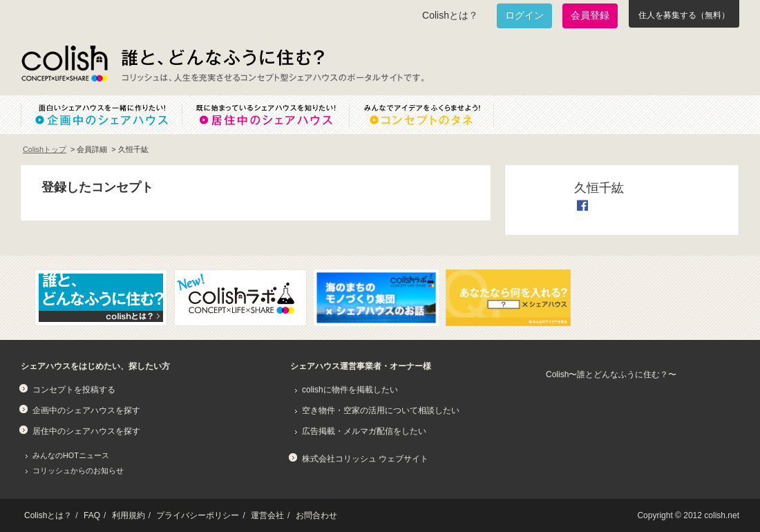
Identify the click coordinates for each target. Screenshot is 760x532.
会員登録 (590, 15)
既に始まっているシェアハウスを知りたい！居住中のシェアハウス (265, 115)
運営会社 (267, 515)
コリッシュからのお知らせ (78, 471)
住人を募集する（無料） (684, 15)
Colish (64, 64)
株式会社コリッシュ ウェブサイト (365, 459)
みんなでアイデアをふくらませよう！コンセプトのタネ (433, 115)
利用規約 (129, 515)
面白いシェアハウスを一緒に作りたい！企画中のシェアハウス (101, 115)
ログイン (524, 15)
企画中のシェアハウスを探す (86, 410)
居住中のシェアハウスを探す (86, 431)
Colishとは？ (450, 15)
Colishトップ (45, 149)
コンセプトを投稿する (74, 390)
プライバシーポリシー (198, 515)
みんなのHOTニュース (71, 455)
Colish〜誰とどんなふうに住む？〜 (611, 374)
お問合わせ (316, 515)
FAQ (92, 515)
